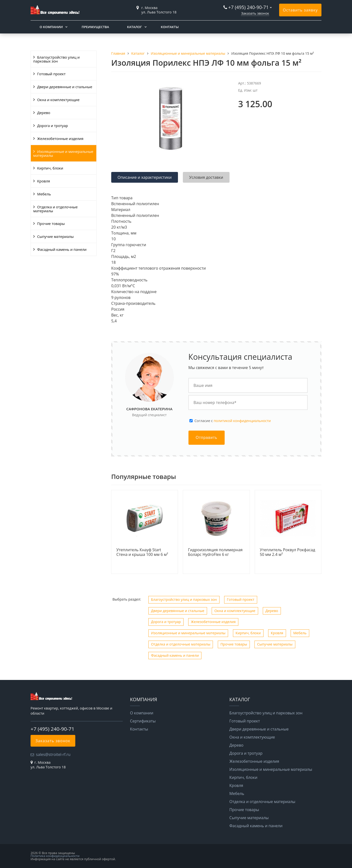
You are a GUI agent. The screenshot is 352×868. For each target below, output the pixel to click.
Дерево (44, 113)
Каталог (135, 27)
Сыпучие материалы (55, 236)
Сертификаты (143, 721)
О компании (51, 27)
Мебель (44, 194)
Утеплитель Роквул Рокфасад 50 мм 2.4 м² (288, 552)
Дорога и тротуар (53, 126)
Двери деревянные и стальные (65, 87)
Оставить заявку (300, 10)
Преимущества (95, 27)
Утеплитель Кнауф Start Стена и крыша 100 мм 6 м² (142, 552)
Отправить (207, 438)
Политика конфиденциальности (55, 856)
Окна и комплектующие (58, 100)
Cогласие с (233, 421)
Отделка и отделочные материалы (55, 209)
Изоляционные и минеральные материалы (63, 153)
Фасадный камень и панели (62, 249)
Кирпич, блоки (50, 168)
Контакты (170, 27)
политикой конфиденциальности (242, 421)
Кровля (44, 181)
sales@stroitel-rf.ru (53, 754)
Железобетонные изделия (60, 138)
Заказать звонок (255, 13)
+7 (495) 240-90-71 (248, 7)
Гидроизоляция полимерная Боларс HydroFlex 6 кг (215, 552)
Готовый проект (51, 74)
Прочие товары (51, 223)
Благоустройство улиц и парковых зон (56, 59)
